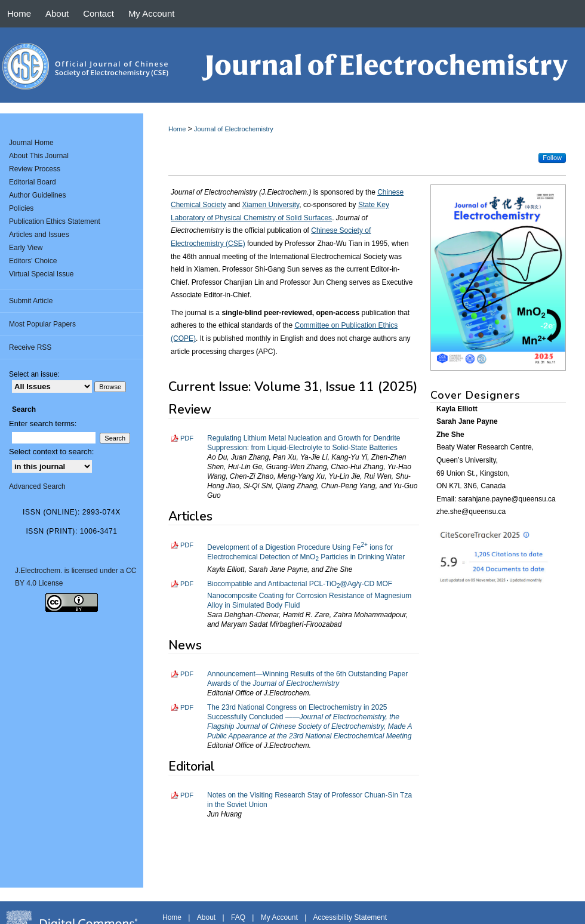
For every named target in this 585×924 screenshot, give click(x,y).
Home (177, 129)
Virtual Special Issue (41, 274)
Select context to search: (51, 452)
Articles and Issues (39, 235)
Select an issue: (34, 374)
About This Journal (39, 156)
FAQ (238, 917)
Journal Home (31, 143)
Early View (26, 248)
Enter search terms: (43, 423)
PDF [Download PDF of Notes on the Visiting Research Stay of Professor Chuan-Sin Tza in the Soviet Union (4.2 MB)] (187, 795)
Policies (21, 208)
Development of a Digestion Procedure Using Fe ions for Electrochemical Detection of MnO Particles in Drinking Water (306, 552)
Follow (552, 158)
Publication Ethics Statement (55, 221)
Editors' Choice (33, 261)
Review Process (35, 169)
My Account (279, 917)
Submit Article (31, 301)
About (206, 917)
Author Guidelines (37, 195)
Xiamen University (270, 205)
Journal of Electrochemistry (234, 129)
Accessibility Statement (350, 917)
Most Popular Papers (42, 324)
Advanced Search (37, 486)
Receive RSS (30, 347)
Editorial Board (33, 182)
